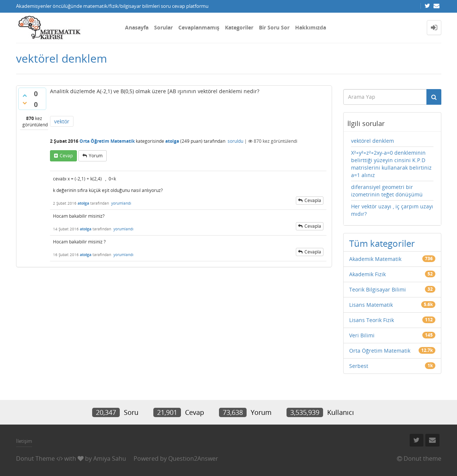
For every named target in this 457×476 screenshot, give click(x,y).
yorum (96, 156)
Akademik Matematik (375, 259)
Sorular (163, 27)
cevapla (313, 200)
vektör (62, 121)
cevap (66, 156)
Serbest (359, 366)
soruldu (235, 141)
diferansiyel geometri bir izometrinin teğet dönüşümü (387, 191)
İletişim (24, 441)
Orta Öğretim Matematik (107, 141)
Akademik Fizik (367, 274)
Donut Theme (35, 458)
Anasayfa (137, 27)
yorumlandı (121, 203)
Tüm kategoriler (382, 243)
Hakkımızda (311, 27)
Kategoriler (239, 27)
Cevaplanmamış (199, 27)
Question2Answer (193, 458)
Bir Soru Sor (274, 27)
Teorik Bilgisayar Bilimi (378, 289)
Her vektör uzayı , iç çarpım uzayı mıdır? (392, 210)
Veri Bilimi (362, 335)
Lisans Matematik (371, 305)
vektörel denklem (373, 141)
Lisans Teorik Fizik (372, 320)
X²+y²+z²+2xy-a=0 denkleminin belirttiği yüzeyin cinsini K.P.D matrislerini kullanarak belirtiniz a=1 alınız (391, 164)
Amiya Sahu (110, 458)
